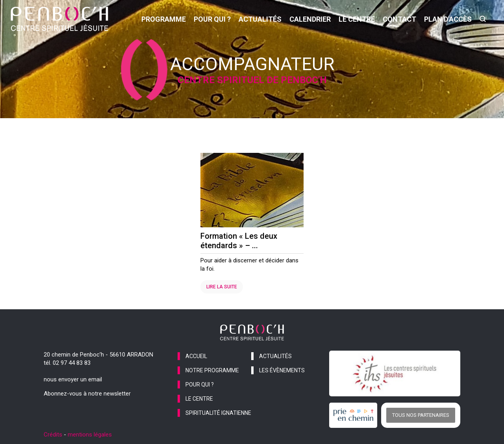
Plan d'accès (448, 19)
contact (399, 19)
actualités (260, 19)
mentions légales (90, 435)
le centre (357, 19)
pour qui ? (212, 19)
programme (164, 19)
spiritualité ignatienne (218, 413)
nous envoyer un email (73, 379)
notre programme (212, 370)
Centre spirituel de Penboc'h (252, 80)
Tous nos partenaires (421, 415)
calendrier (310, 19)
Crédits (53, 435)
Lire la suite (222, 287)
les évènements (282, 370)
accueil (196, 356)
